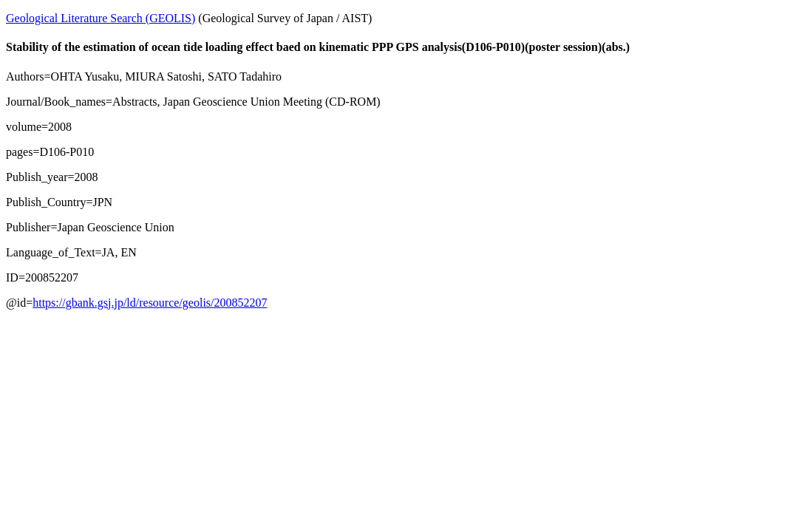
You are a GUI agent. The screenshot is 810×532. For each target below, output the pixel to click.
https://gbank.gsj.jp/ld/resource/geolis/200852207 (150, 303)
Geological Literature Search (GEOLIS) (101, 18)
